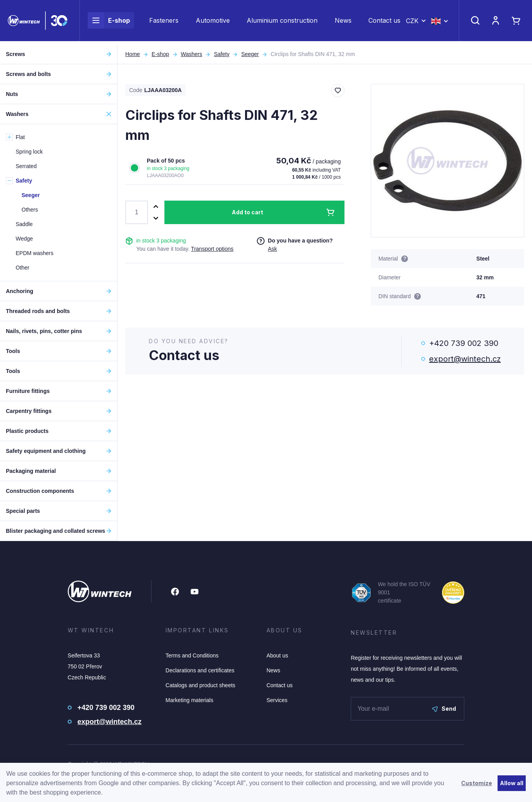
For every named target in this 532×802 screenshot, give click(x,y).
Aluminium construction (282, 22)
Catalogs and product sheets (200, 685)
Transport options (212, 249)
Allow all (512, 783)
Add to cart (247, 212)
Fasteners (164, 22)
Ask (272, 249)
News (343, 22)
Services (277, 700)
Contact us (384, 22)
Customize (477, 783)
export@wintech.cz (465, 359)
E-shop (109, 22)
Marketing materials (189, 700)
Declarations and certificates (200, 670)
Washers (192, 54)
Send (444, 709)
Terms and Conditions (192, 655)
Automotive (213, 22)
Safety (222, 54)
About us (277, 655)
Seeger (250, 54)
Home (133, 54)
